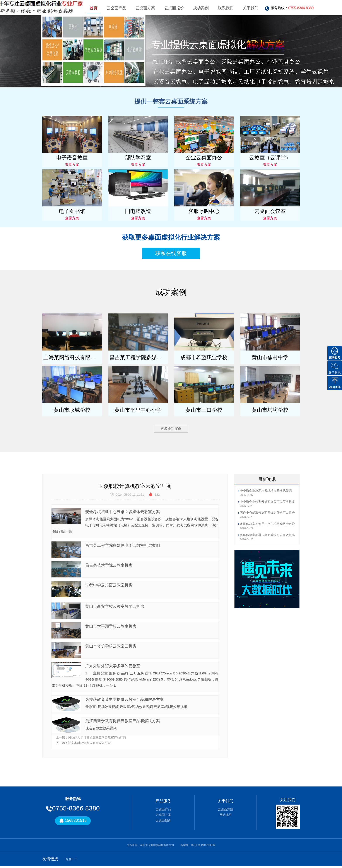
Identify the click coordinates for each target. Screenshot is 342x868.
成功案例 (201, 8)
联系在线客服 (171, 253)
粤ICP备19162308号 (203, 847)
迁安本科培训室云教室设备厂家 (89, 744)
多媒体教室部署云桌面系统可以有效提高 (267, 535)
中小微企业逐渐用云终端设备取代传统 (266, 490)
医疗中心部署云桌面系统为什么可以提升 (267, 513)
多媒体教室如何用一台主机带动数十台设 (267, 524)
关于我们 (251, 8)
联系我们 (226, 8)
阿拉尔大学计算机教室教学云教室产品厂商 (97, 739)
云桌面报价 (174, 8)
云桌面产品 (116, 8)
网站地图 (226, 816)
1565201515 (73, 822)
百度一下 (71, 861)
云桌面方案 (145, 8)
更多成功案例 (171, 429)
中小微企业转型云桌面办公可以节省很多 (267, 502)
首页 (94, 8)
